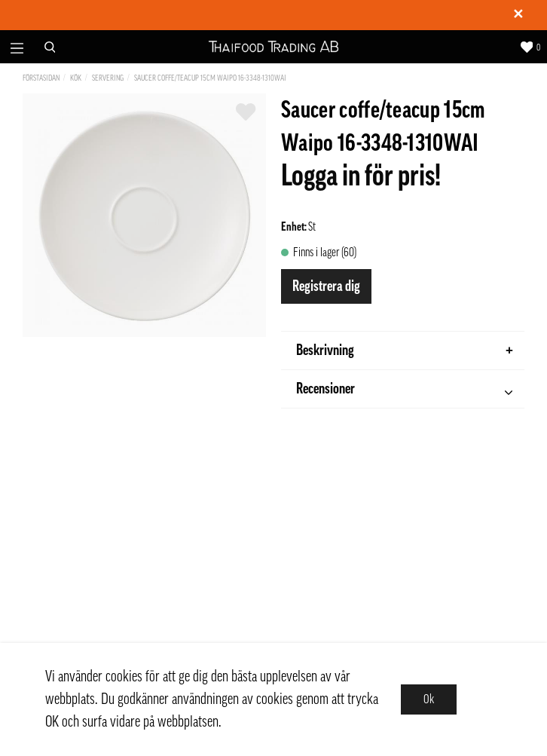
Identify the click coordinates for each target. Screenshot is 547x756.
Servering (108, 78)
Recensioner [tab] (404, 391)
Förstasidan (41, 78)
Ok (429, 699)
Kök (76, 78)
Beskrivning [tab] (405, 350)
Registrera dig (326, 286)
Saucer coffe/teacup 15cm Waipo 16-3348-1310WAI (210, 78)
